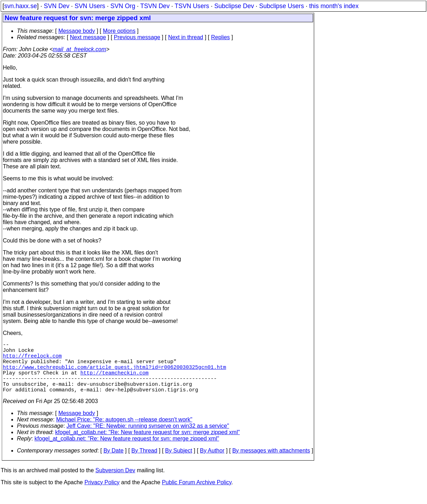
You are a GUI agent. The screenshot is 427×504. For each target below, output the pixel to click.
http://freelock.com (32, 360)
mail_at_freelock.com (80, 49)
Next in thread (186, 37)
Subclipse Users (282, 6)
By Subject (178, 463)
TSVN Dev (155, 6)
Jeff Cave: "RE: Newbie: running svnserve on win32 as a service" (148, 439)
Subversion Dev (115, 483)
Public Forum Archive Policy (197, 495)
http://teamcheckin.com (114, 381)
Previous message (137, 37)
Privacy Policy (102, 495)
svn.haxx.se (21, 6)
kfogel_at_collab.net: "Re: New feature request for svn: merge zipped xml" (148, 445)
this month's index (334, 6)
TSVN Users (192, 6)
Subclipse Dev (234, 6)
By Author (212, 463)
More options (119, 31)
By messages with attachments (271, 463)
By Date (113, 463)
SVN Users (90, 6)
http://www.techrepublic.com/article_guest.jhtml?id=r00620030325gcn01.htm (114, 374)
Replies (221, 37)
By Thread (145, 463)
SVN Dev (56, 6)
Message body (77, 31)
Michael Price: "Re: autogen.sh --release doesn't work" (124, 432)
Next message (88, 37)
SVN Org (123, 6)
